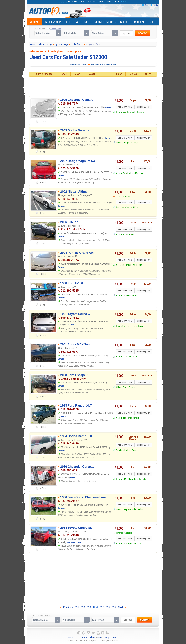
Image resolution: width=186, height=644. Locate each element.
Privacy (106, 637)
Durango (135, 143)
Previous (66, 607)
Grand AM (138, 265)
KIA (129, 235)
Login (155, 5)
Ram (134, 451)
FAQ (99, 637)
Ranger (136, 418)
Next (122, 607)
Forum (139, 22)
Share (147, 5)
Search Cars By (104, 22)
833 (89, 607)
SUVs (119, 143)
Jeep (125, 510)
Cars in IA (120, 113)
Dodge (126, 143)
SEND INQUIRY (144, 107)
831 (77, 607)
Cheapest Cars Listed (58, 22)
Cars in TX (121, 296)
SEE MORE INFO (125, 107)
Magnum (139, 174)
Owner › (109, 107)
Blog (124, 22)
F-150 (136, 296)
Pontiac (128, 265)
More (153, 22)
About (93, 637)
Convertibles (122, 326)
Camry (138, 544)
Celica (140, 326)
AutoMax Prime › (75, 542)
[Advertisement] (93, 86)
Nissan (128, 208)
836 (108, 607)
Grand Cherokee (136, 510)
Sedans (119, 208)
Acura (130, 357)
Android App (74, 637)
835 (102, 607)
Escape (132, 388)
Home (34, 22)
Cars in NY (121, 235)
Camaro (140, 113)
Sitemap (85, 637)
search (143, 33)
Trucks (119, 451)
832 (83, 607)
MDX (137, 357)
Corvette (142, 479)
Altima (135, 208)
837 (114, 607)
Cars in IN (120, 418)
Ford (129, 296)
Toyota (132, 326)
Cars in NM (121, 479)
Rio (134, 235)
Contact (114, 637)
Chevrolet (131, 113)
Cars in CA (121, 174)
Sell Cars (82, 22)
